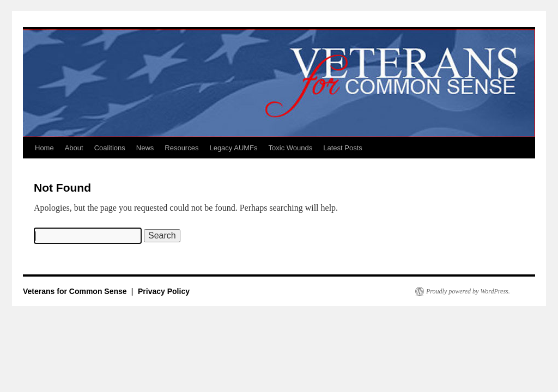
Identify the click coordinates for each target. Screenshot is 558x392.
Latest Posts (343, 148)
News (145, 148)
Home (44, 148)
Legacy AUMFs (233, 148)
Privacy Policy (164, 291)
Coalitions (110, 148)
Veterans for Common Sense (76, 291)
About (74, 148)
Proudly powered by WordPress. (468, 291)
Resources (181, 148)
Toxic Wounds (291, 148)
